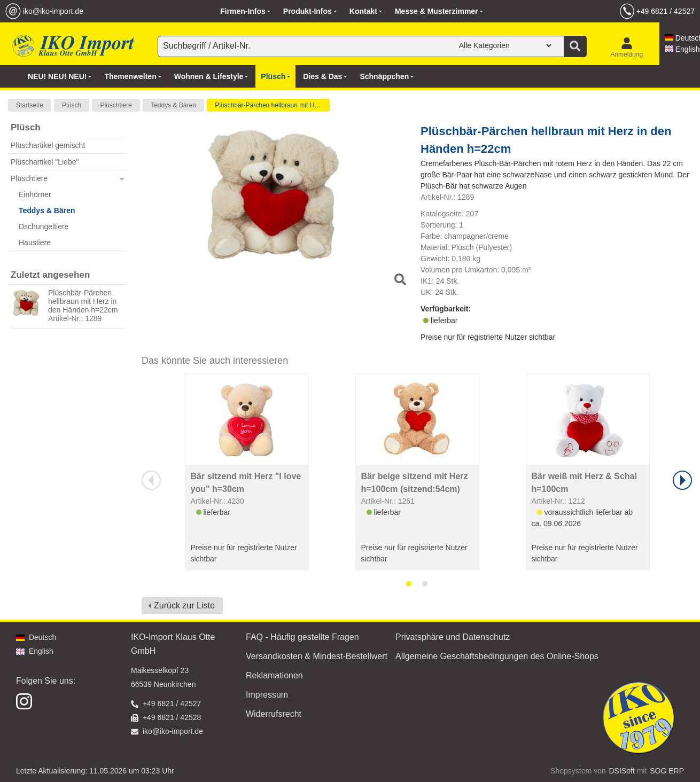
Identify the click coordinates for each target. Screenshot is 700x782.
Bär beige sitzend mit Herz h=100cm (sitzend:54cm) (415, 483)
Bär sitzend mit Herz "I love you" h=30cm (246, 483)
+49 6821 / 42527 (666, 11)
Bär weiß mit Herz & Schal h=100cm (584, 483)
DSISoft (622, 771)
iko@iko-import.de (53, 11)
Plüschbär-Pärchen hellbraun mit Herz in (272, 105)
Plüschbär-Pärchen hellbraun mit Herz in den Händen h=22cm (83, 301)
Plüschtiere (116, 105)
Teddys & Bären (173, 105)
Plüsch (72, 105)
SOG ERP (667, 771)
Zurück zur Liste (184, 605)
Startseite (30, 105)
